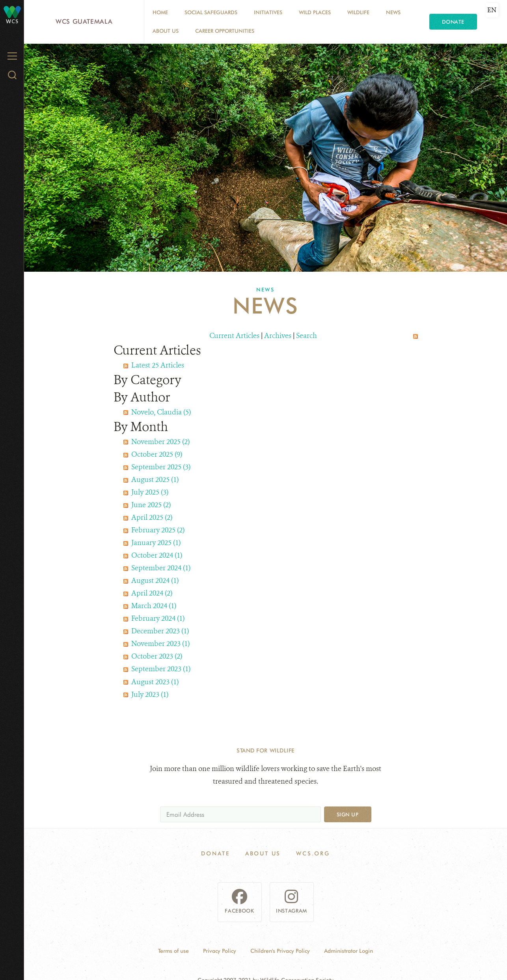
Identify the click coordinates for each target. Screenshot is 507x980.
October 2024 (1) (157, 555)
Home (160, 12)
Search (307, 336)
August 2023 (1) (155, 682)
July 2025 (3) (150, 492)
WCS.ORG (313, 853)
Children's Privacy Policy (280, 951)
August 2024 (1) (155, 581)
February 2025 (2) (158, 530)
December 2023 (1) (160, 631)
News (393, 12)
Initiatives (268, 12)
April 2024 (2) (152, 593)
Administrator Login (349, 951)
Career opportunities (225, 31)
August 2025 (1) (155, 480)
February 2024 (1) (158, 618)
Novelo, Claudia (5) (161, 412)
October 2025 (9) (157, 454)
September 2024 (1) (161, 568)
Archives (278, 336)
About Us (166, 31)
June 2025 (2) (151, 505)
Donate (453, 22)
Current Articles (234, 336)
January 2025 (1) (156, 543)
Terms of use (173, 951)
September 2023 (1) (161, 669)
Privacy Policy (220, 951)
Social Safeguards (211, 12)
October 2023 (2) (157, 656)
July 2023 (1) (150, 694)
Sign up (348, 814)
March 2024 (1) (154, 606)
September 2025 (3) (161, 467)
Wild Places (315, 12)
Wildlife (358, 12)
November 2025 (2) (160, 442)
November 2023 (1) (160, 644)
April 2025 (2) (152, 517)
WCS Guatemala (84, 21)
